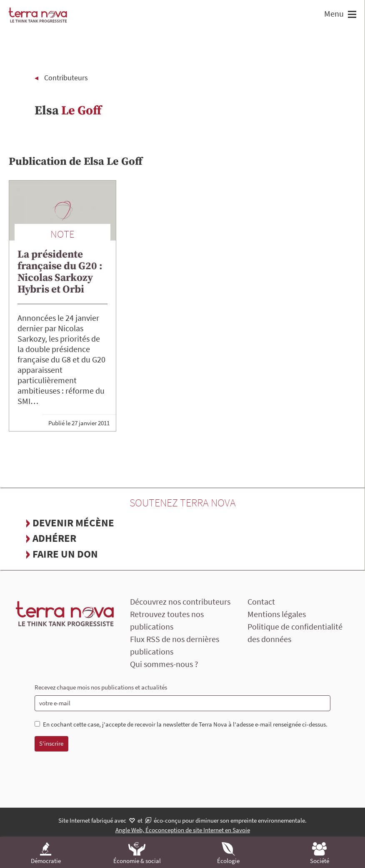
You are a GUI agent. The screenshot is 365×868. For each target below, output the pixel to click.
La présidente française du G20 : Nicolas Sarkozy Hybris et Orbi (60, 272)
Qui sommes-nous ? (164, 664)
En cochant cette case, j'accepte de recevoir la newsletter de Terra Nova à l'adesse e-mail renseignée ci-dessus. (181, 724)
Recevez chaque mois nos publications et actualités (101, 687)
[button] (351, 15)
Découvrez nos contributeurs (180, 601)
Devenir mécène (73, 523)
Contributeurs (66, 78)
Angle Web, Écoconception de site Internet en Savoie (183, 830)
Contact (261, 601)
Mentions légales (277, 614)
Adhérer (54, 538)
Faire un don (65, 554)
